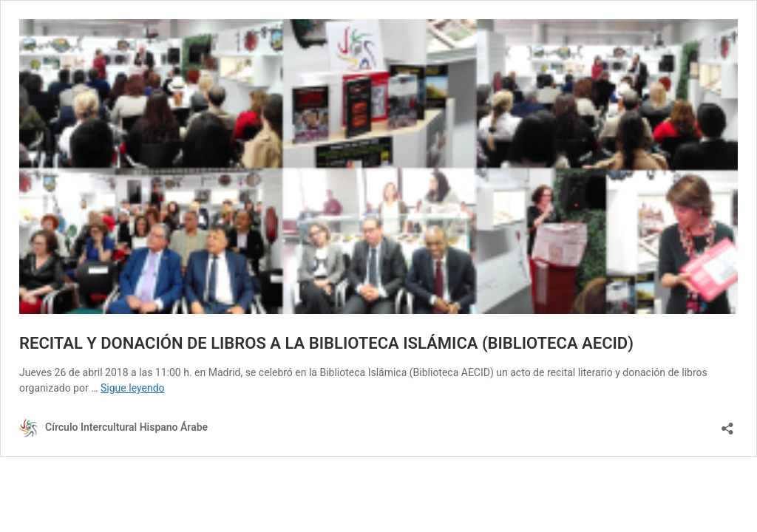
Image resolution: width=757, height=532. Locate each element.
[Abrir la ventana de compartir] (727, 424)
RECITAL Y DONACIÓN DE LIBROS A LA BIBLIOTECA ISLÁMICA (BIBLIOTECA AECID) (326, 343)
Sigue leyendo (133, 388)
